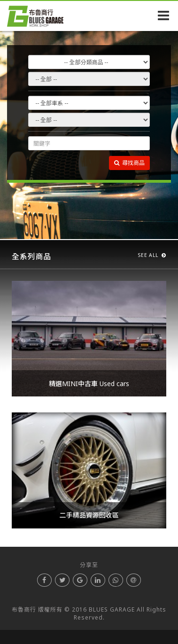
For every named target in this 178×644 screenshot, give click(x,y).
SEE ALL (152, 255)
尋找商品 (129, 163)
